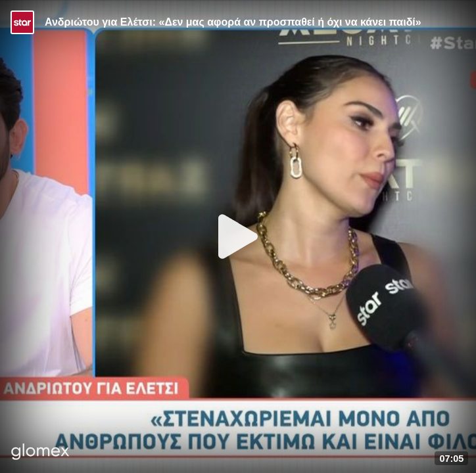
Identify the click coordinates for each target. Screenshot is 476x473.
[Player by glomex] (40, 453)
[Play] (238, 236)
